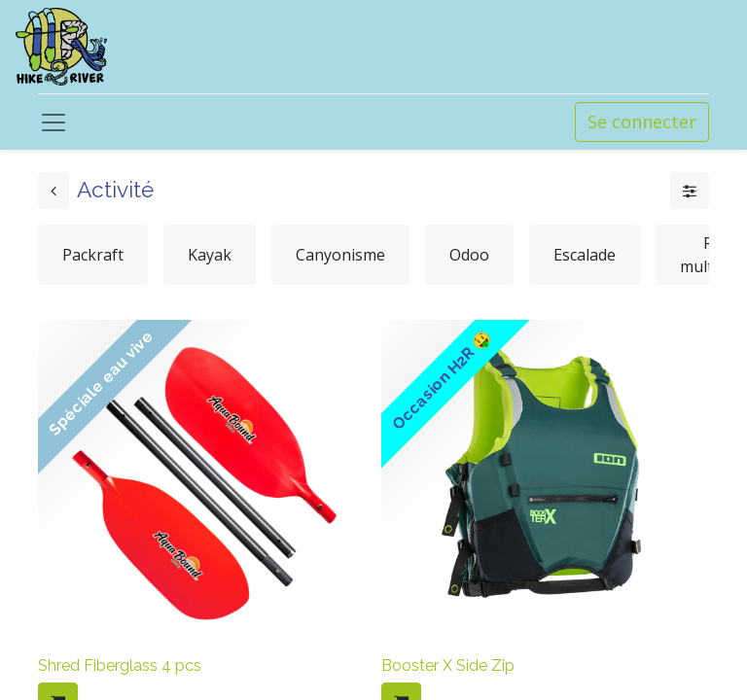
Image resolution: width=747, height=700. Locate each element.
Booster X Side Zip (448, 665)
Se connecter (642, 122)
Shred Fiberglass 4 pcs (120, 665)
